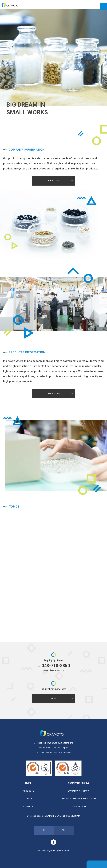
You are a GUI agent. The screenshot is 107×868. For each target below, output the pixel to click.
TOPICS (28, 799)
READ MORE (54, 181)
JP (44, 830)
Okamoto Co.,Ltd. (53, 733)
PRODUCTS (28, 791)
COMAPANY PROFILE (79, 783)
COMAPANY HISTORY (79, 791)
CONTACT (54, 698)
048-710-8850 (53, 666)
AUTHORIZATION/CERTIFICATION (79, 799)
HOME (28, 783)
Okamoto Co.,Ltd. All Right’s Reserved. (54, 851)
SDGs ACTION (79, 807)
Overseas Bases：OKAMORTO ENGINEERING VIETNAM (53, 816)
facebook (54, 842)
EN (64, 830)
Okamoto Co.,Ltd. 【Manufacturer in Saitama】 (11, 5)
